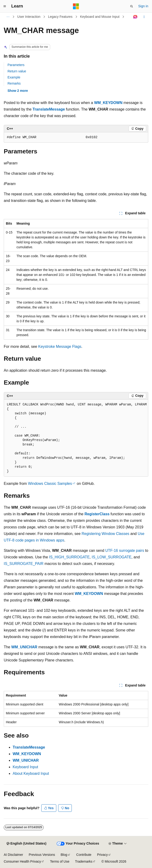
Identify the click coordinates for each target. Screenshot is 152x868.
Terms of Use (60, 861)
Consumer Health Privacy (22, 861)
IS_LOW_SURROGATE (112, 557)
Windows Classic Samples (50, 484)
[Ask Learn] (135, 17)
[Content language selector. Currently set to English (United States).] (26, 844)
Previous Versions (42, 855)
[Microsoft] (76, 6)
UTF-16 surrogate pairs (125, 551)
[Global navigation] (5, 6)
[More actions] (144, 17)
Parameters (16, 65)
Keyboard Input (25, 767)
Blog (64, 855)
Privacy (103, 855)
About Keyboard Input (31, 773)
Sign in (143, 6)
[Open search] (132, 6)
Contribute (84, 855)
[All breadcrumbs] (8, 17)
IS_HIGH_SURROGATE (69, 557)
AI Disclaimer (13, 855)
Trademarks (84, 861)
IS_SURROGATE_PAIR (24, 564)
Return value (17, 71)
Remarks (14, 83)
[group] (76, 438)
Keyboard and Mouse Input (100, 17)
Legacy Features (60, 17)
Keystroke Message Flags (60, 347)
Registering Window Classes (106, 534)
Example (14, 77)
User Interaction (29, 17)
